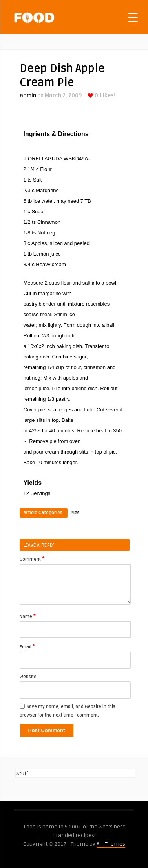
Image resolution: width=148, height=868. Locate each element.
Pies (75, 513)
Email (27, 646)
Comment (32, 559)
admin (28, 96)
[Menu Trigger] (133, 17)
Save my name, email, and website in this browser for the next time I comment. (68, 711)
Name (28, 616)
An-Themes (111, 844)
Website (28, 677)
